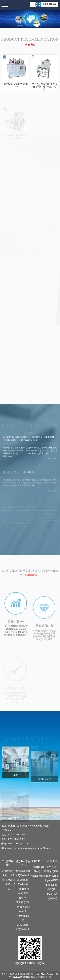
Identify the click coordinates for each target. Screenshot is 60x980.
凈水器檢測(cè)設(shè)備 (23, 927)
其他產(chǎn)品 (23, 918)
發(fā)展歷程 (9, 880)
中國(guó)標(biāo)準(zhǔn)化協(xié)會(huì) (51, 892)
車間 (16, 787)
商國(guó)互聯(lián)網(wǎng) (51, 874)
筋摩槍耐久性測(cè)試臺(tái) (16, 85)
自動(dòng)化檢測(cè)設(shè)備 (23, 893)
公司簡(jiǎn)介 (9, 871)
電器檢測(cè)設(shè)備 (23, 882)
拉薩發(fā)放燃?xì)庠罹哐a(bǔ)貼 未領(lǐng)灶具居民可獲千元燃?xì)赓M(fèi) (29, 450)
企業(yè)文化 (9, 875)
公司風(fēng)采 (9, 886)
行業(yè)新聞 (37, 876)
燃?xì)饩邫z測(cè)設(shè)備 (23, 873)
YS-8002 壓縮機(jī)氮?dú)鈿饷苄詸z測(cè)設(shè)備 (44, 87)
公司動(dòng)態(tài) (37, 869)
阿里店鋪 (51, 867)
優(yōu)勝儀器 (51, 880)
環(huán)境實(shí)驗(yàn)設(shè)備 (23, 907)
